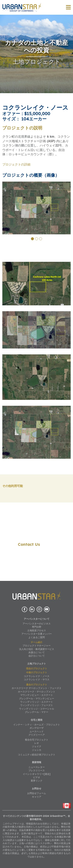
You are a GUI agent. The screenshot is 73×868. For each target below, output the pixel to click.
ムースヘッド (37, 731)
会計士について (37, 656)
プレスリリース (37, 770)
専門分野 (37, 627)
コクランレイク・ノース (37, 676)
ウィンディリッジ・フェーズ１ (37, 705)
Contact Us (29, 544)
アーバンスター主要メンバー (37, 634)
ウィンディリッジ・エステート (37, 702)
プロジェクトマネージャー (37, 646)
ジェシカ (37, 750)
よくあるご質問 (37, 637)
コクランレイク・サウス (37, 679)
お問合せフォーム (37, 793)
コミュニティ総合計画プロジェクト (37, 755)
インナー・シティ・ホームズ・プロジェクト (37, 725)
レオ (37, 743)
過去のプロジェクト (37, 685)
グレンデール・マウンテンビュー (37, 698)
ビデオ (37, 777)
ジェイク (37, 746)
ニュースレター (37, 767)
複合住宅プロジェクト (37, 740)
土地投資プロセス (37, 630)
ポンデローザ (37, 728)
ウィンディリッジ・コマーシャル (37, 709)
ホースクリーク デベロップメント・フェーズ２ (36, 688)
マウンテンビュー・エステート (37, 695)
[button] (32, 239)
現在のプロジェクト (37, 668)
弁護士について (37, 652)
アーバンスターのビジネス (37, 624)
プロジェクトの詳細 (16, 164)
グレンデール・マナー (37, 712)
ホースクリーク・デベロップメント (37, 692)
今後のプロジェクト (37, 672)
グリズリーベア (37, 735)
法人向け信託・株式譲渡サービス (37, 649)
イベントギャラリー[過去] (37, 774)
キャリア (37, 797)
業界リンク (37, 781)
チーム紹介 (37, 642)
